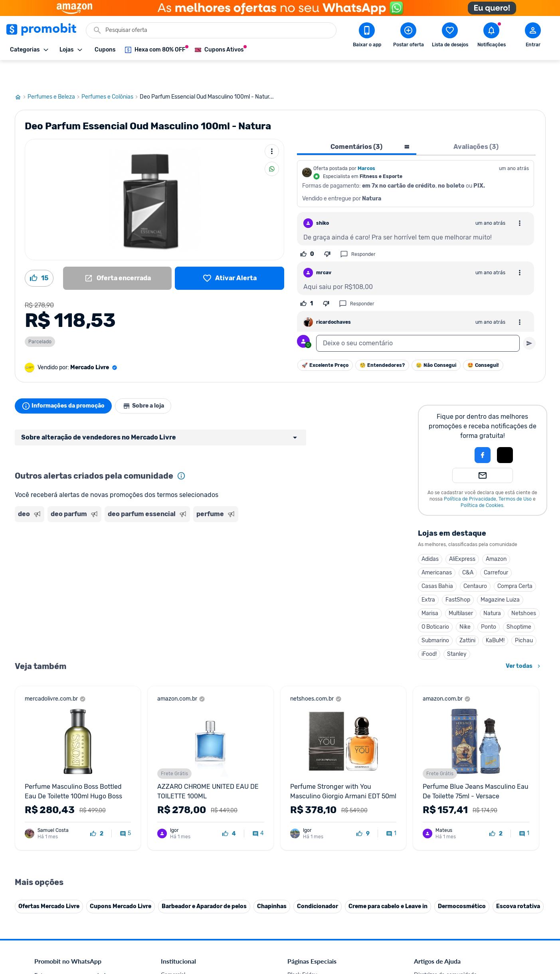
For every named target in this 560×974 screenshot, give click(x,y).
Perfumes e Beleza (54, 73)
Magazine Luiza (500, 576)
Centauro (475, 562)
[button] (455, 431)
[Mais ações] (272, 127)
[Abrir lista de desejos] (450, 36)
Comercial (173, 951)
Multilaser (461, 589)
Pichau (524, 617)
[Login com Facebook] (483, 431)
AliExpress (462, 535)
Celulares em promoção (316, 960)
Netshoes (524, 589)
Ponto (489, 603)
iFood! (429, 630)
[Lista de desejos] (229, 254)
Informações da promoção (66, 382)
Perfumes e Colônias (111, 73)
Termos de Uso (515, 475)
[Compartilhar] (272, 145)
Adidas (430, 535)
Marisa (430, 589)
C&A (468, 549)
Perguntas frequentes (440, 970)
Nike (465, 603)
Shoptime (519, 603)
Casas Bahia (437, 562)
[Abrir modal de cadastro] (533, 36)
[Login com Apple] (505, 431)
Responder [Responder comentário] (358, 230)
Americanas (437, 549)
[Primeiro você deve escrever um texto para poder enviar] (529, 319)
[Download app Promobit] (367, 36)
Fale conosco (177, 960)
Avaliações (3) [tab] (476, 123)
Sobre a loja (151, 382)
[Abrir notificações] (491, 36)
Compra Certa (515, 562)
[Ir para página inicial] (21, 73)
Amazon (496, 535)
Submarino (435, 617)
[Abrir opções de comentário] (520, 199)
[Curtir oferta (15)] (39, 254)
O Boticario (435, 603)
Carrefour (496, 549)
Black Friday (302, 951)
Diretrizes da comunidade (445, 951)
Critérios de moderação (442, 960)
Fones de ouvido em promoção (326, 970)
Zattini (467, 617)
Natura (492, 589)
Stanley (457, 630)
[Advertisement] (168, 532)
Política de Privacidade (470, 475)
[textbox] (418, 319)
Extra (428, 576)
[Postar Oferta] (408, 36)
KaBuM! (495, 617)
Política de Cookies (482, 481)
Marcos (366, 145)
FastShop (458, 576)
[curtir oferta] (97, 810)
